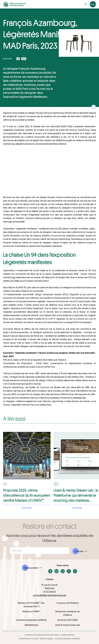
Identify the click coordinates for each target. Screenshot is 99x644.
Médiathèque (32, 625)
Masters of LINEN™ (31, 611)
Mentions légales (47, 639)
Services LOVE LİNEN (68, 620)
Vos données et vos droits (29, 639)
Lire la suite (27, 508)
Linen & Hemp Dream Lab (68, 625)
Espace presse (31, 568)
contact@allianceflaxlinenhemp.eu (50, 595)
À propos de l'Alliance (68, 603)
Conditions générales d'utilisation (67, 639)
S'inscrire (79, 551)
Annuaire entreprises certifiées (31, 620)
